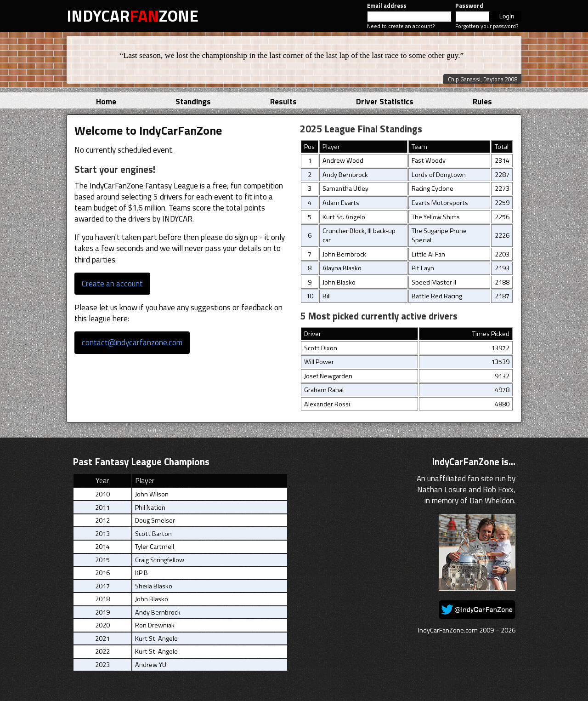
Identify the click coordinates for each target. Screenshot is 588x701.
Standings (193, 101)
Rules (482, 101)
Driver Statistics (385, 101)
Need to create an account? (401, 26)
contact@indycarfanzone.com (132, 342)
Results (283, 101)
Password (469, 6)
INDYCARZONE (133, 16)
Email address (387, 6)
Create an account (112, 283)
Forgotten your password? (487, 26)
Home (106, 101)
